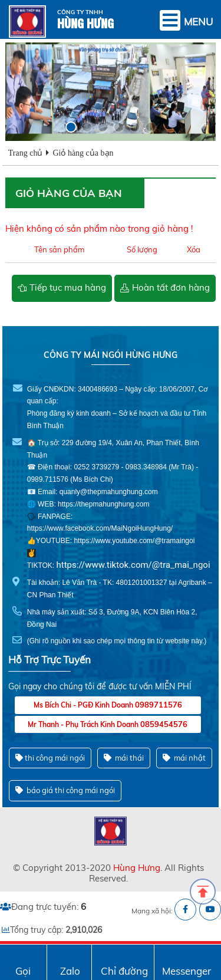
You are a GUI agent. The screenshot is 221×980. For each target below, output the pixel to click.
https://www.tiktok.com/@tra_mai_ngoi (133, 565)
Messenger (187, 971)
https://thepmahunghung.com (103, 504)
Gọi (23, 971)
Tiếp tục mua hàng (68, 287)
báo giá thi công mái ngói (65, 790)
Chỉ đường (124, 971)
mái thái (124, 758)
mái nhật (184, 758)
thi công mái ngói (50, 758)
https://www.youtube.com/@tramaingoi (134, 541)
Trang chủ (26, 153)
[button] (77, 127)
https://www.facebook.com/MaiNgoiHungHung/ (100, 528)
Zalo (70, 971)
